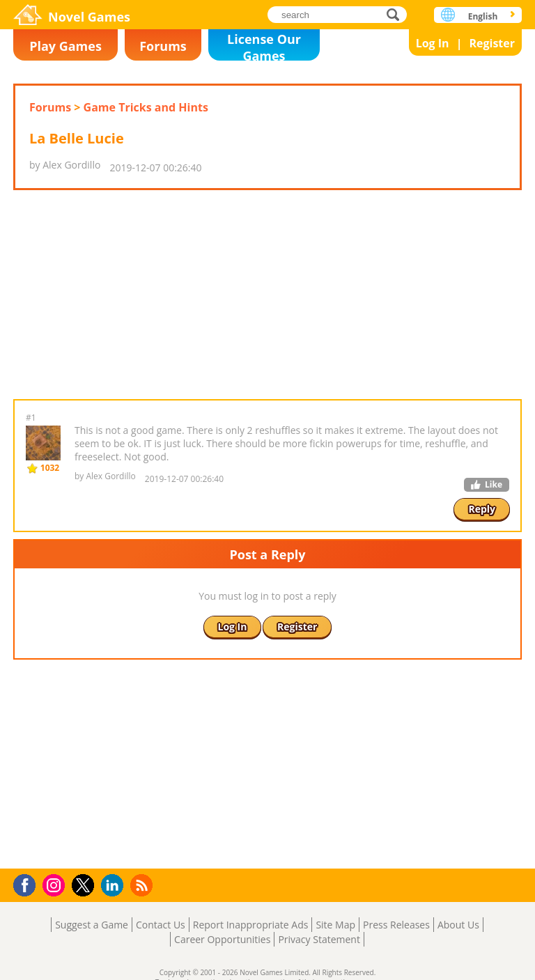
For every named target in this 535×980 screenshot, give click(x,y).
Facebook (28, 884)
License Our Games (264, 46)
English (483, 16)
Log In (433, 43)
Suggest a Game (92, 925)
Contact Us (161, 925)
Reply (482, 509)
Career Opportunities (222, 939)
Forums (163, 46)
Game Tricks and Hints (146, 107)
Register (492, 43)
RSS (143, 885)
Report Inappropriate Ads (251, 925)
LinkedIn (115, 886)
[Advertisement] (267, 295)
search (397, 14)
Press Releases (396, 925)
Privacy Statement (319, 939)
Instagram (56, 884)
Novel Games (89, 17)
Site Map (335, 925)
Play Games (65, 46)
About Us (458, 925)
